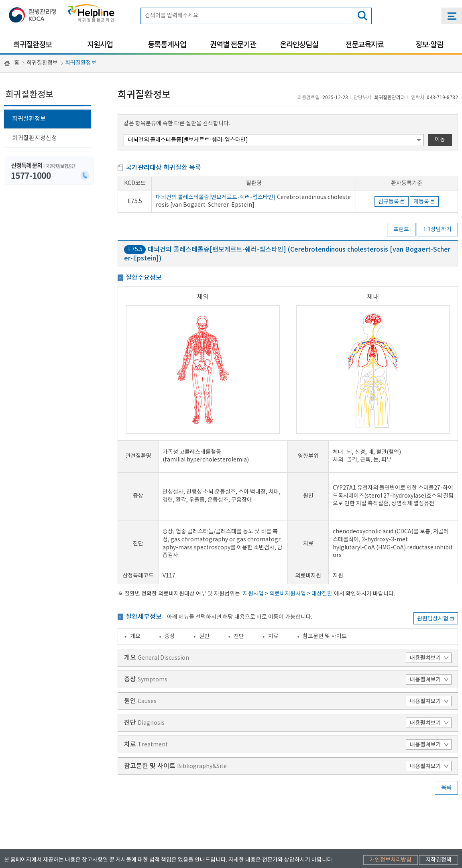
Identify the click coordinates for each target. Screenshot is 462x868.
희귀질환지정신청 (35, 138)
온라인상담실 (299, 45)
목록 (446, 747)
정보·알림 (429, 45)
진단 (239, 595)
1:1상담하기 (437, 230)
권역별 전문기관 (233, 45)
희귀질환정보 (33, 45)
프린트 (401, 230)
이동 (440, 140)
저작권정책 (439, 823)
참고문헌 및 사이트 (325, 595)
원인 (204, 595)
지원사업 (100, 45)
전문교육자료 (364, 45)
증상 (170, 595)
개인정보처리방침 (391, 823)
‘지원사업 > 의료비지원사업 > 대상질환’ (288, 553)
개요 (135, 595)
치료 (273, 595)
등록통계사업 (167, 45)
